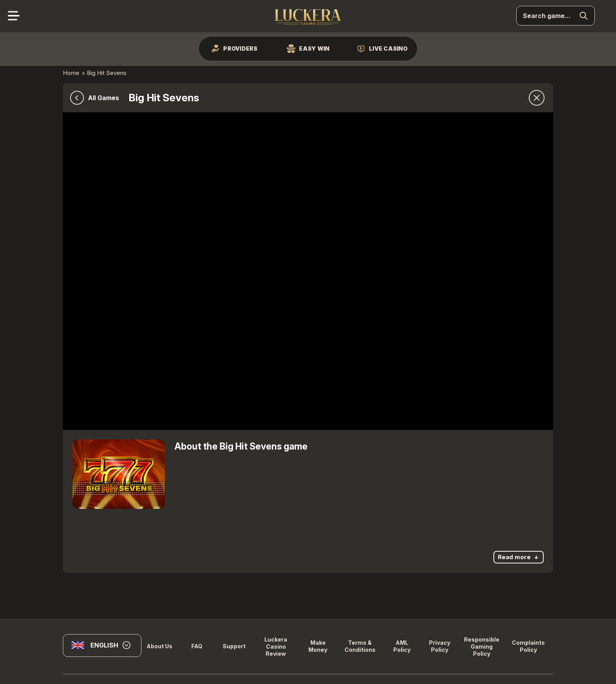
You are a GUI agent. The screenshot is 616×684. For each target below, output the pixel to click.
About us (159, 646)
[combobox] (102, 648)
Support (234, 646)
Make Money (318, 646)
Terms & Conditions (360, 646)
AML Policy (402, 646)
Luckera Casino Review (276, 646)
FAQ (197, 646)
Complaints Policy (528, 646)
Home (71, 73)
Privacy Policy (440, 646)
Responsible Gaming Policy (482, 646)
